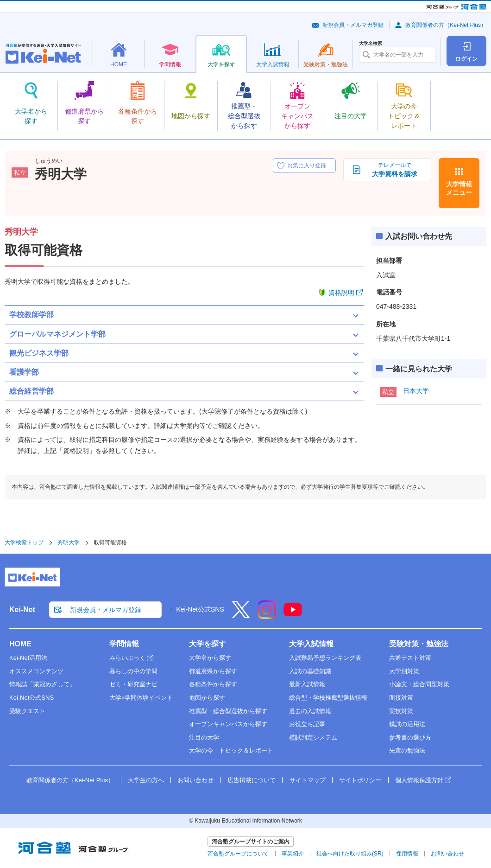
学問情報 (124, 644)
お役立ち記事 (307, 724)
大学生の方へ (146, 780)
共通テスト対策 (410, 658)
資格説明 (341, 293)
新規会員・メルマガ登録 (353, 25)
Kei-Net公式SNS (200, 609)
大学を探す (208, 644)
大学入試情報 (311, 644)
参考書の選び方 (410, 737)
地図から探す (207, 698)
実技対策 (401, 711)
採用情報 (407, 854)
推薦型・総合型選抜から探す (228, 711)
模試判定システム (313, 737)
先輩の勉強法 (407, 750)
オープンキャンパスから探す (228, 724)
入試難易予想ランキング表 (325, 658)
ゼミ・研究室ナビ (133, 684)
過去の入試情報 (310, 711)
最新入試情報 (307, 684)
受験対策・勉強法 (419, 644)
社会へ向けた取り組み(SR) (350, 854)
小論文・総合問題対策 (419, 684)
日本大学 (416, 391)
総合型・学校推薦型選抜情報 (328, 698)
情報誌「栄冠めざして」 (42, 684)
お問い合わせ (195, 780)
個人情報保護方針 (419, 780)
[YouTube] (293, 616)
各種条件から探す (213, 684)
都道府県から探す (213, 671)
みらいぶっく (127, 658)
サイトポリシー (360, 780)
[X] (241, 616)
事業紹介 (293, 854)
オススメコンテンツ (36, 671)
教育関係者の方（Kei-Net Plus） (446, 25)
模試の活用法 (407, 724)
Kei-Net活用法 (28, 658)
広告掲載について (252, 780)
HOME (20, 644)
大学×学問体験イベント (141, 698)
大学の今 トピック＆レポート (231, 750)
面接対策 (401, 698)
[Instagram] (267, 616)
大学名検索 (371, 44)
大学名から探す (210, 658)
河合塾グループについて (238, 854)
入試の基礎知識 (310, 671)
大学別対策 (404, 671)
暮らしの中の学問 (133, 671)
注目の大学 (204, 737)
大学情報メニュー (459, 188)
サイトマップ (308, 780)
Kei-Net (22, 610)
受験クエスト (27, 711)
